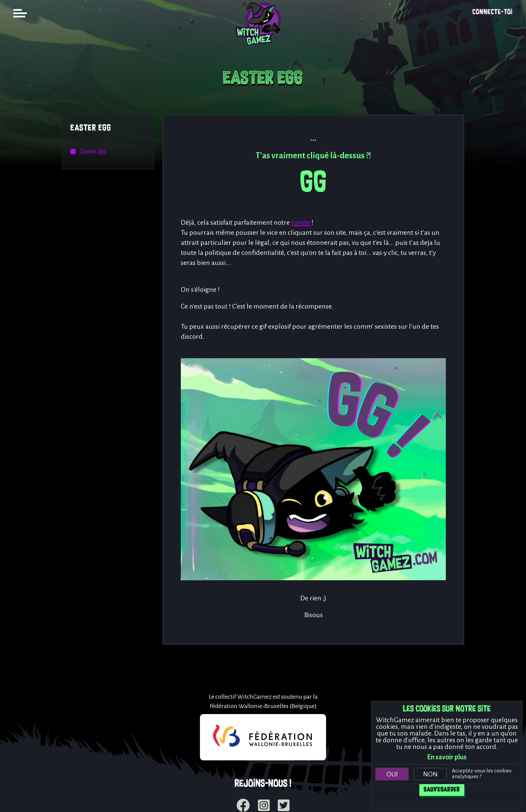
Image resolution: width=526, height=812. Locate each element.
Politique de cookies (222, 799)
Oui (392, 774)
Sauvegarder (442, 790)
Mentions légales (161, 799)
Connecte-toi (492, 12)
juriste (301, 222)
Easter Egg (91, 128)
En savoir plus (447, 757)
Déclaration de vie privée (295, 799)
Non (430, 774)
